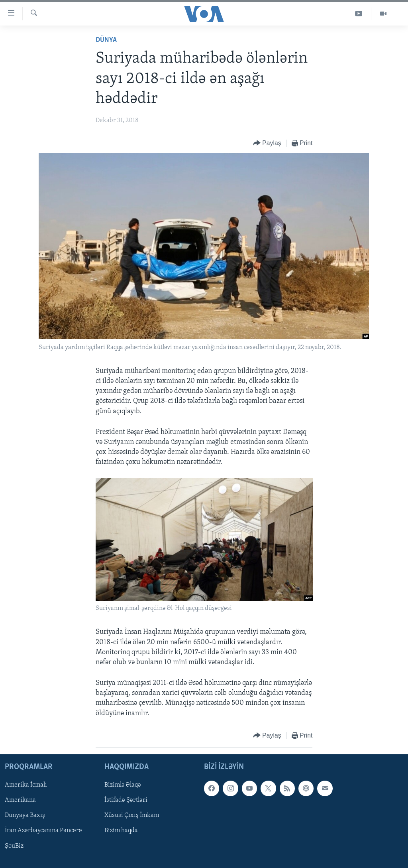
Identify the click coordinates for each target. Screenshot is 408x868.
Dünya (106, 40)
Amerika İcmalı (26, 785)
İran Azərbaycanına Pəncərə (43, 831)
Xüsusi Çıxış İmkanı (132, 815)
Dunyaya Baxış (25, 815)
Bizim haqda (121, 831)
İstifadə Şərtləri (126, 800)
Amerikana (20, 800)
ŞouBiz (14, 846)
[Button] (267, 143)
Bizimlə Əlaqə (123, 785)
